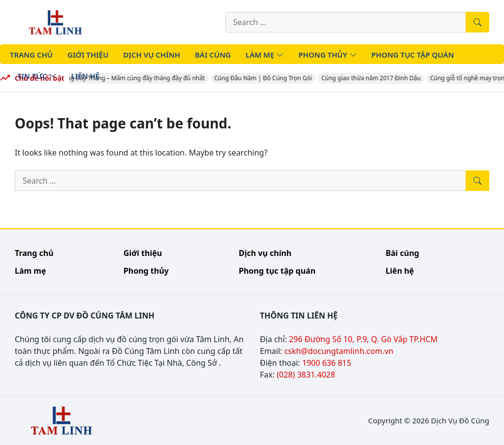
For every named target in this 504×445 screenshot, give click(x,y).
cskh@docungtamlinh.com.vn (339, 351)
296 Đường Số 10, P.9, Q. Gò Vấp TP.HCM (363, 339)
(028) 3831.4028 (306, 375)
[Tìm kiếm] (477, 22)
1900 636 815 (327, 363)
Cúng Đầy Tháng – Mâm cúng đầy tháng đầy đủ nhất (136, 78)
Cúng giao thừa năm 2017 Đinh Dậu (375, 78)
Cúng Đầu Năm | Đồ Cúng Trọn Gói (267, 78)
